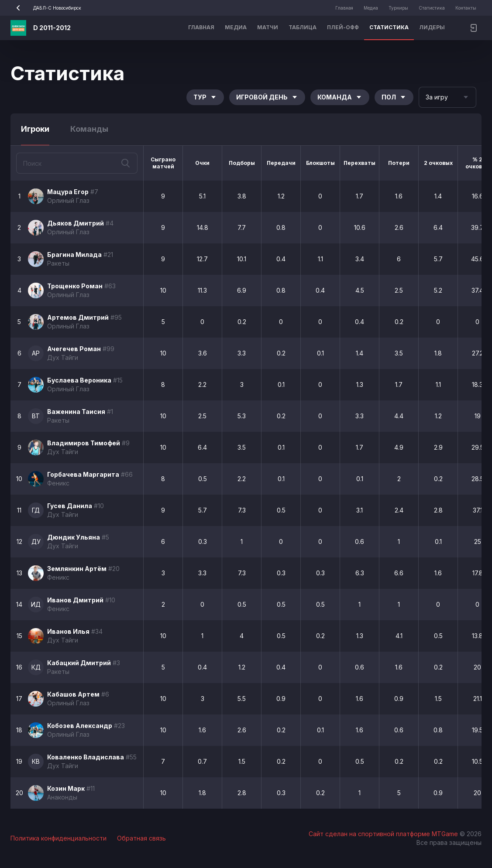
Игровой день (267, 97)
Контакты (466, 8)
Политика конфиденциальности (58, 838)
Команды (89, 129)
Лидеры (432, 27)
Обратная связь (141, 838)
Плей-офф (343, 27)
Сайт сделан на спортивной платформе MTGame (384, 834)
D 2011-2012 (52, 28)
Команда (340, 97)
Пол (394, 97)
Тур (205, 97)
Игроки (35, 129)
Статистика (432, 8)
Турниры (398, 8)
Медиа (371, 8)
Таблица (303, 27)
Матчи (268, 27)
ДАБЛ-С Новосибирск (46, 8)
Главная (344, 8)
